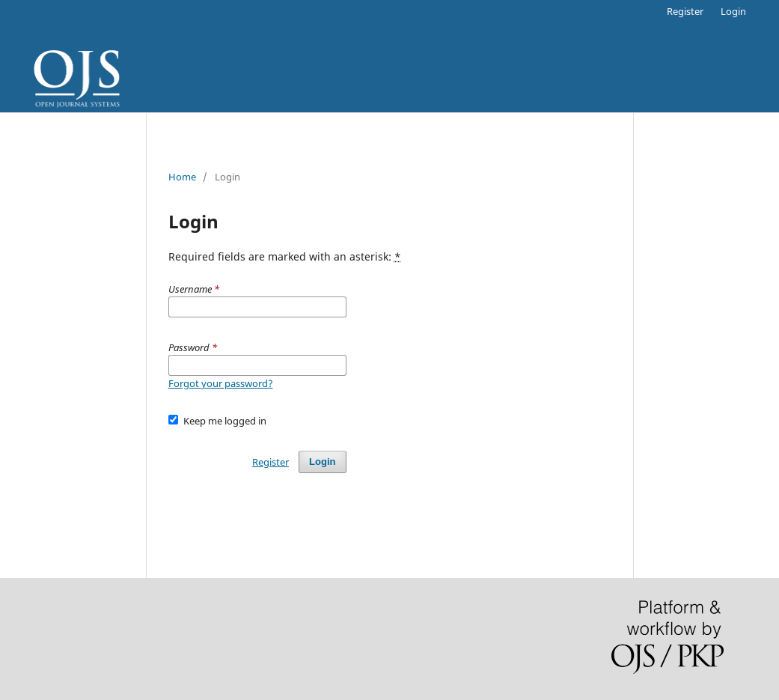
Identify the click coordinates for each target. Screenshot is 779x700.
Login (733, 11)
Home (182, 177)
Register (685, 11)
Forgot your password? (221, 383)
